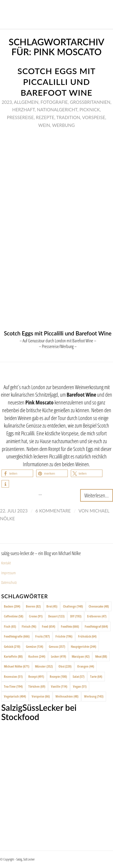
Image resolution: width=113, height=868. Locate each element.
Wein (44, 125)
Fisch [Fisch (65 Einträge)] (10, 626)
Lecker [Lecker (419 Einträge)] (58, 656)
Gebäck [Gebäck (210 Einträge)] (12, 646)
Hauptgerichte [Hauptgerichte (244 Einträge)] (83, 646)
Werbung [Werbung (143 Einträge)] (94, 696)
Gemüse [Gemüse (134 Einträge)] (35, 646)
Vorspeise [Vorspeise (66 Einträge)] (41, 696)
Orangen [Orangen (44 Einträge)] (86, 666)
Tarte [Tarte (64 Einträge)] (96, 676)
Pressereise (20, 117)
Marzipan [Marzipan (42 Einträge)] (81, 656)
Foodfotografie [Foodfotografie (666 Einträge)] (17, 636)
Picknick (90, 110)
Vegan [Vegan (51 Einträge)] (80, 686)
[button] (17, 473)
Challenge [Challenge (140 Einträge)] (73, 606)
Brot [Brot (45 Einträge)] (52, 606)
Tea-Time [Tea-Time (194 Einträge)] (13, 686)
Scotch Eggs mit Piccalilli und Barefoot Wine (56, 82)
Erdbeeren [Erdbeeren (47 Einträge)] (97, 616)
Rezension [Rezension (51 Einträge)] (13, 676)
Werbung (63, 125)
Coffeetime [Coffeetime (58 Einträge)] (14, 616)
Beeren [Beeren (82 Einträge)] (33, 606)
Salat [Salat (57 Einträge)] (78, 676)
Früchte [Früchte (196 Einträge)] (64, 636)
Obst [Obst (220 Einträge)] (65, 666)
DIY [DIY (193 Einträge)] (76, 616)
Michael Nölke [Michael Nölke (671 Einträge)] (17, 666)
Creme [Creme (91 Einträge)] (36, 616)
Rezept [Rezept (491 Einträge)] (36, 676)
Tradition (68, 117)
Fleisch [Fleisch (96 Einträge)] (29, 626)
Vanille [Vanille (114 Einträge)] (59, 686)
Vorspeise (94, 117)
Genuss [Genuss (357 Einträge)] (57, 646)
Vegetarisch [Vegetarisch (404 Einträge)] (15, 696)
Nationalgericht (57, 110)
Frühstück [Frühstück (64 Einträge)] (87, 636)
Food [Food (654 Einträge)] (49, 626)
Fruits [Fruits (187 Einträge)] (42, 636)
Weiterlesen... (97, 495)
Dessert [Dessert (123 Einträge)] (56, 616)
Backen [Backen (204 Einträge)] (12, 606)
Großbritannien (90, 102)
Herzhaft (23, 110)
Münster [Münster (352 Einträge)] (44, 666)
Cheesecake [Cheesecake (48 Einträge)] (99, 606)
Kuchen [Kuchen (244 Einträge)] (37, 656)
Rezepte (45, 117)
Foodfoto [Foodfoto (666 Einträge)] (70, 626)
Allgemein (26, 102)
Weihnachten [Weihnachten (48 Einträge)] (67, 696)
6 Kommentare (53, 511)
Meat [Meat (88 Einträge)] (101, 656)
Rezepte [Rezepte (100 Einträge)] (58, 676)
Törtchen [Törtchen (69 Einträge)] (37, 686)
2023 (7, 102)
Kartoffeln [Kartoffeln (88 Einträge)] (13, 656)
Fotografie (54, 102)
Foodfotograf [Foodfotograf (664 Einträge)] (96, 626)
